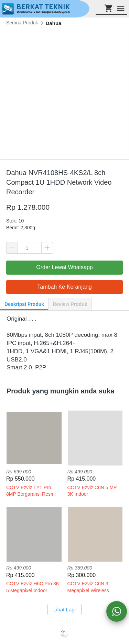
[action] (117, 611)
